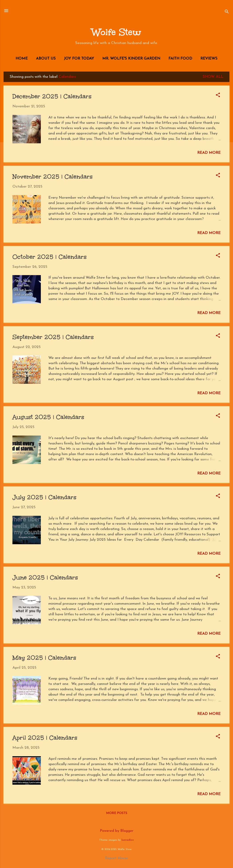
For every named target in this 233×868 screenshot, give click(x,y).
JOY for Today (79, 59)
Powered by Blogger (117, 831)
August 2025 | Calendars (48, 417)
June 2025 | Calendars (45, 577)
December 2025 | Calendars (52, 96)
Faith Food (180, 59)
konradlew (128, 840)
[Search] (227, 12)
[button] (218, 96)
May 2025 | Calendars (44, 658)
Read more (209, 153)
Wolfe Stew (116, 32)
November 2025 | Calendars (52, 176)
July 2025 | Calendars (44, 497)
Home (22, 59)
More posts (117, 813)
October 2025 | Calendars (49, 257)
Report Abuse (116, 858)
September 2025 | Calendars (53, 337)
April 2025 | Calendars (45, 738)
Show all (213, 77)
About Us (46, 59)
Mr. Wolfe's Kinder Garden (131, 59)
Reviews (209, 59)
